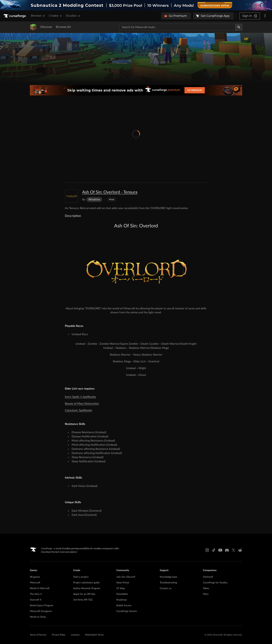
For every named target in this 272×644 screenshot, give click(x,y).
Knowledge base (168, 577)
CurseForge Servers (127, 611)
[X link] (233, 550)
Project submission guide (86, 583)
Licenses (75, 635)
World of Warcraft (40, 588)
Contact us (166, 588)
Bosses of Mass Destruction (82, 404)
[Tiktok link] (214, 550)
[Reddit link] (240, 550)
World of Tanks (38, 617)
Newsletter (122, 594)
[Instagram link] (207, 550)
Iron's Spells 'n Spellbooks (80, 397)
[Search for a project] (177, 27)
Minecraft (35, 583)
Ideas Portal (123, 583)
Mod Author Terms (94, 635)
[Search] (239, 27)
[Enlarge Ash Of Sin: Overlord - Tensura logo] (71, 196)
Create (56, 16)
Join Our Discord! (126, 577)
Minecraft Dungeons (41, 611)
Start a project (81, 577)
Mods (112, 200)
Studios (73, 16)
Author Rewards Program (87, 588)
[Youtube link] (220, 550)
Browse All (63, 27)
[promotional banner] (136, 5)
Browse (38, 16)
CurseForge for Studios (215, 583)
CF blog (120, 588)
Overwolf (208, 577)
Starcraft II (36, 600)
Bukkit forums (124, 606)
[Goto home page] (15, 16)
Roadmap (122, 600)
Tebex (206, 588)
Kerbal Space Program (42, 606)
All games (35, 577)
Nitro (206, 594)
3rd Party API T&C (83, 600)
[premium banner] (136, 90)
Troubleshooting (168, 583)
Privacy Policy (59, 635)
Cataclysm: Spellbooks (78, 410)
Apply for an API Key (84, 594)
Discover (46, 27)
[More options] (265, 16)
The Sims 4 (36, 594)
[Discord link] (227, 550)
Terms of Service (38, 635)
